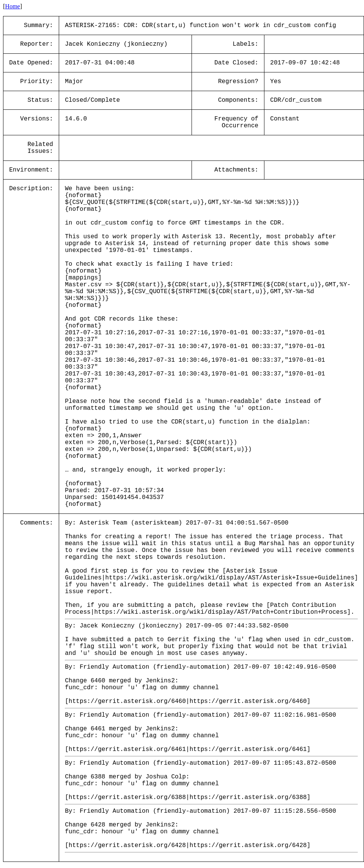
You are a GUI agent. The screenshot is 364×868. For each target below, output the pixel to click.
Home (12, 6)
